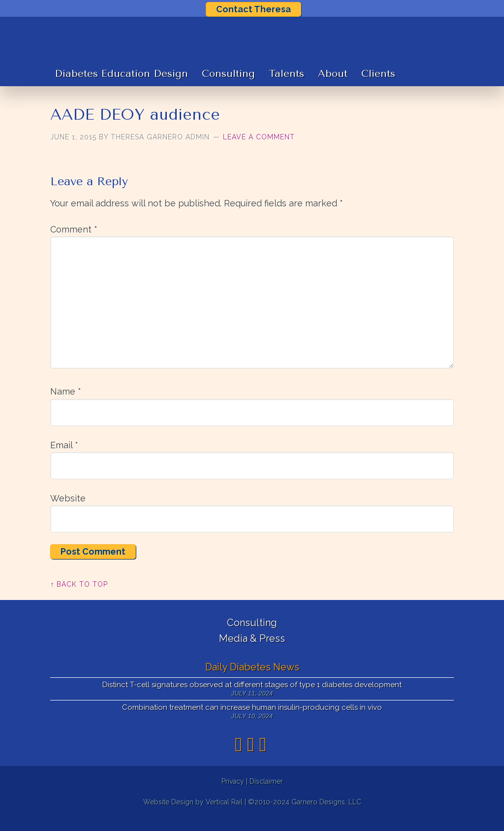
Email (64, 458)
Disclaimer (266, 794)
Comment (74, 242)
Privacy (233, 794)
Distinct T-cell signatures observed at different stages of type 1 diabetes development (252, 698)
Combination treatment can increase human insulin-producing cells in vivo (252, 721)
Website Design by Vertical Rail (193, 815)
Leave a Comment (259, 150)
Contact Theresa (253, 9)
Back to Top (82, 597)
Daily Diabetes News (252, 680)
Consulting (228, 87)
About (333, 87)
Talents (286, 87)
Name (66, 405)
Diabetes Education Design (121, 87)
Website (68, 511)
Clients (378, 87)
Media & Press (252, 652)
